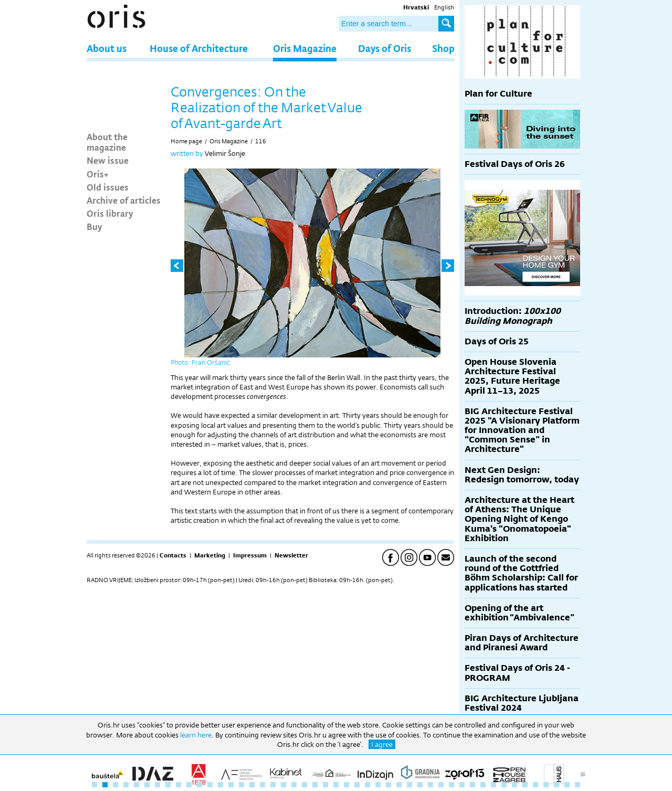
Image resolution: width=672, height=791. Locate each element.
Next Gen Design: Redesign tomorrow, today (522, 475)
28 (378, 785)
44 (546, 785)
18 (273, 785)
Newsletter (291, 555)
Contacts (173, 555)
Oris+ (98, 174)
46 (567, 785)
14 (231, 785)
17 (262, 785)
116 (261, 141)
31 (409, 785)
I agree (382, 744)
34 (441, 785)
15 (241, 785)
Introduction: (513, 316)
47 (577, 785)
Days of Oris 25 (497, 341)
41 (514, 785)
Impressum (250, 555)
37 (472, 785)
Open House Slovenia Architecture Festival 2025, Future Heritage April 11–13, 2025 (512, 376)
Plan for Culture (498, 94)
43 (535, 785)
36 (462, 785)
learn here (196, 735)
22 (315, 785)
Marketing (210, 555)
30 (399, 785)
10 (189, 785)
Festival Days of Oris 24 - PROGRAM (517, 673)
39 (493, 785)
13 (220, 785)
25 (346, 785)
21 (304, 785)
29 (388, 785)
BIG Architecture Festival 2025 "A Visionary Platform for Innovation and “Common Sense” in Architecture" (522, 430)
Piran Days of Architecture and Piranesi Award (522, 643)
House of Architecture (199, 48)
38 (483, 785)
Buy (94, 226)
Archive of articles (124, 200)
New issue (108, 160)
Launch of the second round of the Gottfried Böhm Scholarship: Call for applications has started (521, 573)
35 (451, 785)
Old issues (108, 187)
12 (210, 785)
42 (525, 785)
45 (556, 785)
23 (325, 785)
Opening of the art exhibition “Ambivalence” (519, 613)
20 (294, 785)
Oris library (110, 213)
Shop (443, 48)
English (444, 7)
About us (107, 48)
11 (199, 785)
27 (367, 785)
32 (420, 785)
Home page (186, 141)
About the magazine (107, 142)
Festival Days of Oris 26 (515, 164)
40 (504, 785)
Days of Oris (385, 48)
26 (357, 785)
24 (336, 785)
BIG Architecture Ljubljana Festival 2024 (522, 703)
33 (430, 785)
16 (252, 785)
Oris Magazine (305, 48)
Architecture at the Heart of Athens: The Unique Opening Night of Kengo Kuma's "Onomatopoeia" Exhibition (519, 519)
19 (283, 785)
